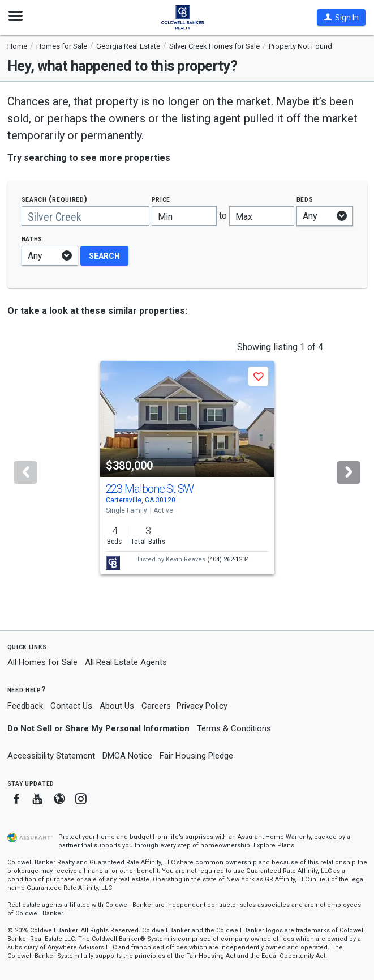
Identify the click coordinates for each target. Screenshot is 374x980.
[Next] (349, 472)
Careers (156, 706)
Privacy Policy (202, 706)
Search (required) (55, 199)
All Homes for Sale (42, 662)
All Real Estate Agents (126, 662)
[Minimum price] (184, 216)
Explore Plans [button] (274, 845)
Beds (305, 199)
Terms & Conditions (234, 728)
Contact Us (71, 706)
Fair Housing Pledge (196, 756)
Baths (32, 239)
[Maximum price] (262, 216)
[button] (341, 18)
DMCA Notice (127, 756)
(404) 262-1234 (228, 559)
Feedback (25, 706)
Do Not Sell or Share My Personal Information (98, 728)
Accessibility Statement (51, 756)
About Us (117, 706)
